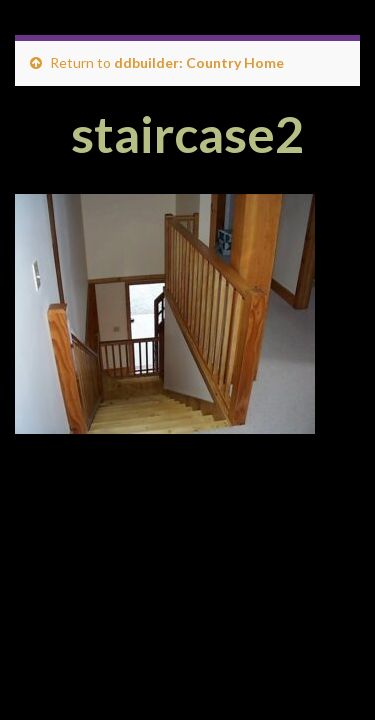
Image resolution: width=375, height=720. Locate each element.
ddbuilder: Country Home (199, 62)
